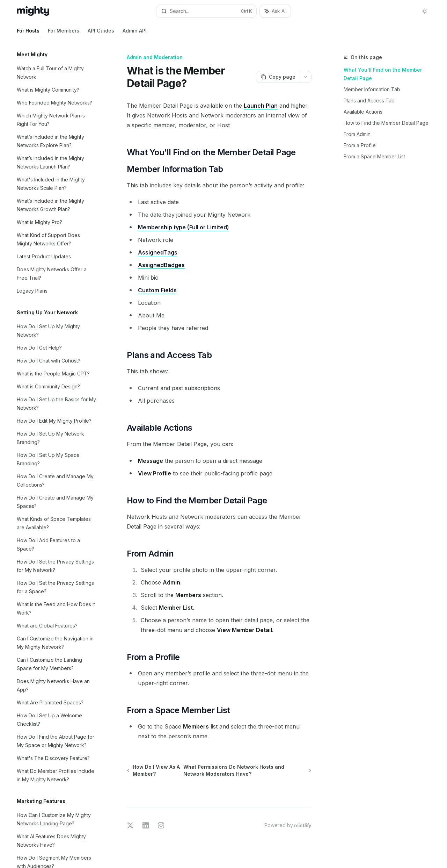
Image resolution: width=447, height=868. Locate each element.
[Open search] (206, 11)
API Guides (101, 33)
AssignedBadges (161, 265)
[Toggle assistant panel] (275, 11)
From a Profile (360, 145)
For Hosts (28, 33)
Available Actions (363, 112)
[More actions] (306, 77)
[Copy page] (278, 77)
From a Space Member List (374, 156)
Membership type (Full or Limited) (184, 227)
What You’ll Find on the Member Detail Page (383, 74)
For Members (64, 33)
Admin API (135, 33)
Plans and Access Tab (369, 101)
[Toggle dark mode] (425, 11)
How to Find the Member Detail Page (386, 123)
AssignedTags (158, 252)
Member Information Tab (372, 89)
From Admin (357, 134)
